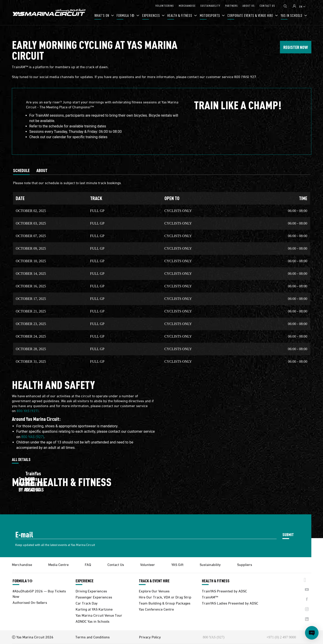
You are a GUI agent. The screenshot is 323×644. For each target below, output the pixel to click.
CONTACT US (267, 5)
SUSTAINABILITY (210, 5)
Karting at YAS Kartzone (94, 609)
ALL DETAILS (21, 460)
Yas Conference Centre (156, 609)
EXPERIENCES (152, 15)
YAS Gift (177, 564)
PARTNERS (231, 5)
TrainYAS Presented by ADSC (224, 591)
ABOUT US (249, 5)
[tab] (21, 170)
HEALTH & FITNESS (180, 15)
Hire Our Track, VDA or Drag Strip (165, 597)
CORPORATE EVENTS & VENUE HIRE (251, 15)
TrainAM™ (210, 597)
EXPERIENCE (85, 581)
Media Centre (58, 564)
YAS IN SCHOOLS (292, 15)
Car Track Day (87, 603)
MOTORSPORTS (210, 15)
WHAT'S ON (102, 15)
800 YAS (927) (28, 410)
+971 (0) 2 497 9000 (281, 637)
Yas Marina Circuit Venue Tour (99, 615)
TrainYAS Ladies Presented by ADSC (230, 603)
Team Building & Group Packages (165, 603)
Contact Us (116, 564)
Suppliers (245, 564)
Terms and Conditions (93, 637)
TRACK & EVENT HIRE (154, 581)
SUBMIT (288, 534)
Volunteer (148, 564)
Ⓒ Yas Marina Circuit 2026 (33, 637)
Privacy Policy (150, 637)
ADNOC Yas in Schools (93, 621)
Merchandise (22, 564)
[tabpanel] (162, 271)
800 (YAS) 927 (245, 76)
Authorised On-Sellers (30, 602)
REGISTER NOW (296, 47)
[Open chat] (312, 633)
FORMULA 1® (126, 15)
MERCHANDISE (187, 5)
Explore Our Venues (154, 591)
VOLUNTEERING (165, 5)
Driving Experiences (91, 591)
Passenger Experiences (94, 597)
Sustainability (210, 564)
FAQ (88, 564)
